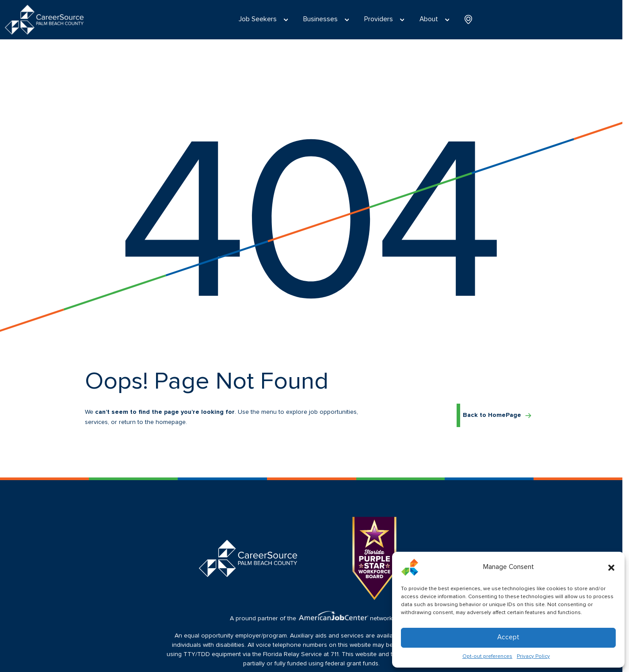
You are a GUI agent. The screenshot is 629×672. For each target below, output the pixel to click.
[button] (611, 567)
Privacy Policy (533, 657)
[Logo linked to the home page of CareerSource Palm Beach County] (44, 20)
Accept (508, 637)
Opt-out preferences (487, 657)
